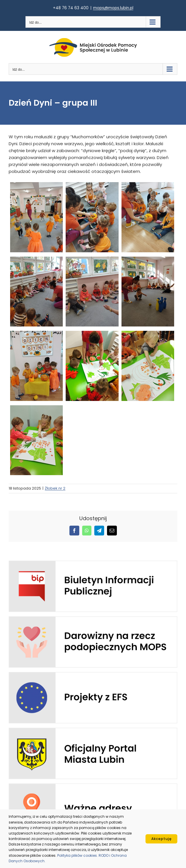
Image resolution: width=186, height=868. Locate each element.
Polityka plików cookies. (78, 855)
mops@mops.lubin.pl (113, 8)
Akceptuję (161, 839)
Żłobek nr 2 (55, 488)
